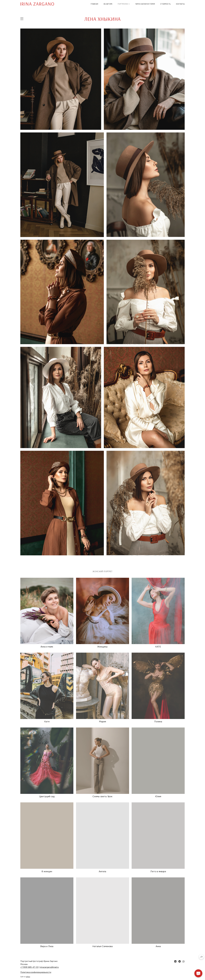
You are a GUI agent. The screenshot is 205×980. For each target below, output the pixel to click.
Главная (94, 4)
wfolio (28, 977)
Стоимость (165, 4)
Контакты (180, 4)
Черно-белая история (145, 4)
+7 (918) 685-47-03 (29, 967)
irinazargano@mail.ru (49, 967)
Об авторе (108, 4)
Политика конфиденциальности (36, 972)
